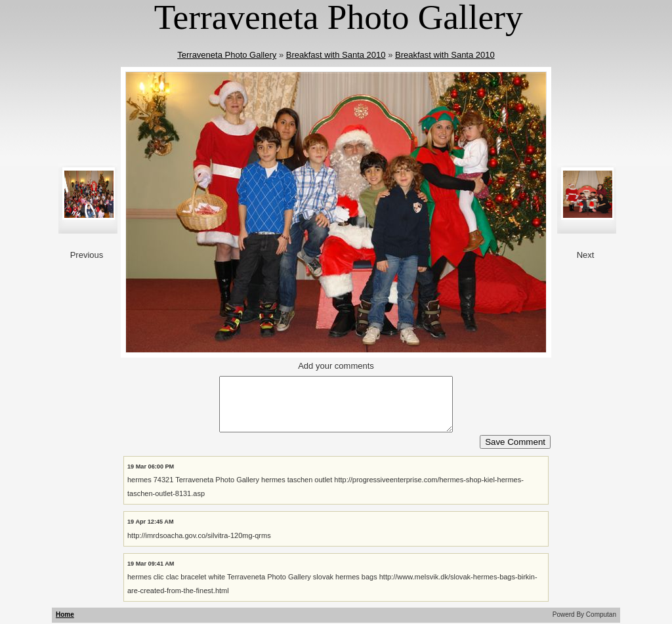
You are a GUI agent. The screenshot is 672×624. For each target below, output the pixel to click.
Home (65, 614)
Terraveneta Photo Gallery (227, 55)
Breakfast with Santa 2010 (336, 55)
